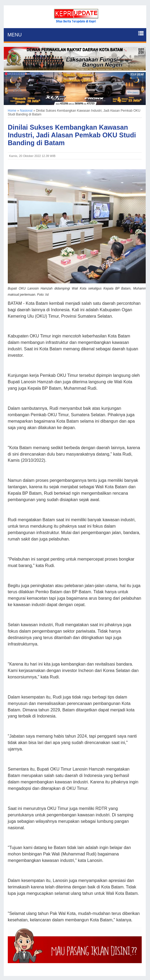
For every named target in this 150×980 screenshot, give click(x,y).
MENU (15, 35)
